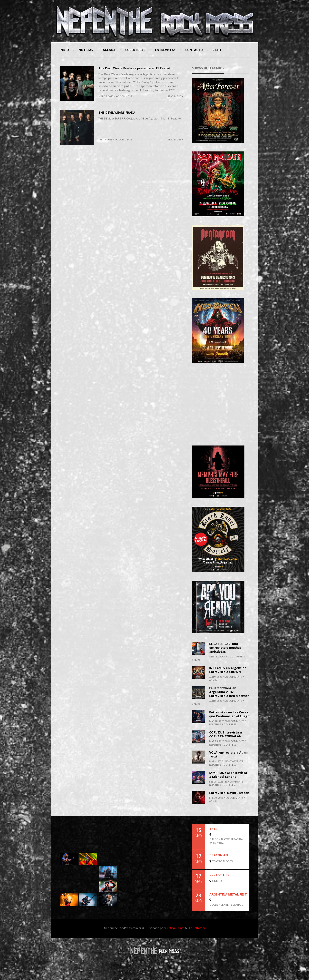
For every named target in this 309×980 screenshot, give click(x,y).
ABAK (214, 829)
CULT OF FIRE (219, 875)
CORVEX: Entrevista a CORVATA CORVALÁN (226, 734)
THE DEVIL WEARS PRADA (117, 112)
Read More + (175, 96)
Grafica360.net (175, 928)
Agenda (109, 50)
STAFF (217, 50)
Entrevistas (165, 50)
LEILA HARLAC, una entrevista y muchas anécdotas (225, 648)
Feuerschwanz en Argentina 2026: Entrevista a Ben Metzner (229, 692)
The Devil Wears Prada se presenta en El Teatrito (135, 68)
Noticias (86, 50)
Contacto (194, 50)
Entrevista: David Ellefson (229, 793)
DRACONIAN (219, 855)
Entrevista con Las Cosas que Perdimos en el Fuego (229, 714)
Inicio (64, 50)
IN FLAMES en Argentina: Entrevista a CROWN (228, 670)
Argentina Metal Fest (228, 894)
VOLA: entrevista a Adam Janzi (229, 754)
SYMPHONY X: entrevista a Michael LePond (228, 775)
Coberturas (135, 50)
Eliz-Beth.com (196, 928)
